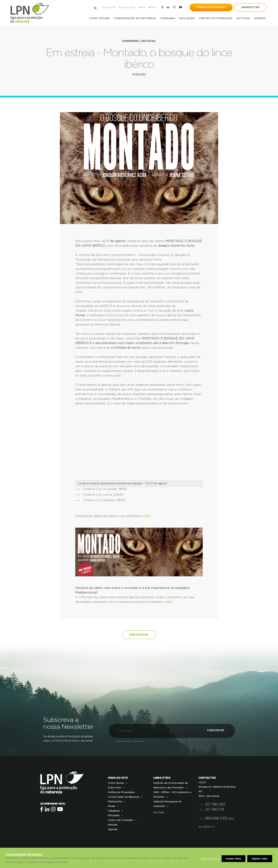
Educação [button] (187, 18)
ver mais (159, 812)
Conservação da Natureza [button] (135, 18)
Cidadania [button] (167, 18)
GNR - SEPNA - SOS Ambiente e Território (172, 794)
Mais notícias (139, 634)
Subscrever (213, 730)
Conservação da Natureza (124, 796)
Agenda (260, 18)
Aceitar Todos (260, 859)
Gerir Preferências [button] (210, 859)
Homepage (131, 41)
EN (154, 8)
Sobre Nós (109, 8)
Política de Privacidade (121, 792)
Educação (114, 815)
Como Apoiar (116, 783)
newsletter (250, 7)
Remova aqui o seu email (130, 741)
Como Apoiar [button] (99, 18)
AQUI (147, 516)
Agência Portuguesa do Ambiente (167, 803)
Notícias (243, 18)
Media (142, 8)
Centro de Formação (215, 18)
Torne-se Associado (211, 7)
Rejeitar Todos (234, 859)
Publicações (127, 8)
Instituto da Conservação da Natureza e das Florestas (170, 785)
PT (150, 8)
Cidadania (114, 810)
